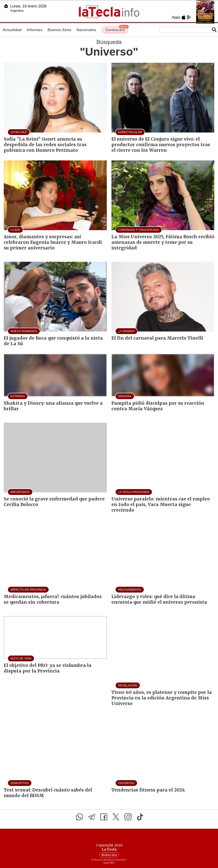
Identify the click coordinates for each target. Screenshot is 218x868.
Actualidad (12, 30)
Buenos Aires (59, 30)
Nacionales (86, 30)
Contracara (116, 29)
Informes (35, 30)
